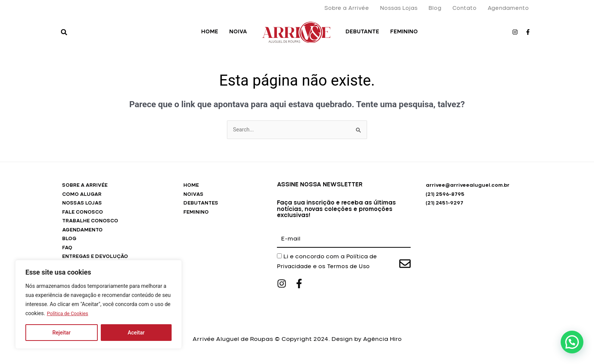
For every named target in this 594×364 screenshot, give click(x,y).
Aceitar (136, 333)
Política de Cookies (70, 314)
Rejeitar (61, 333)
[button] (64, 32)
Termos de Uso (352, 267)
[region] (98, 305)
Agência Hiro (382, 345)
